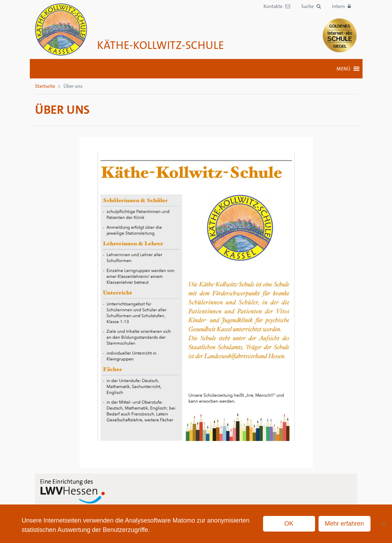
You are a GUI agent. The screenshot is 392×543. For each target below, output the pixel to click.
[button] (311, 6)
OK (289, 524)
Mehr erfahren (344, 524)
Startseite (45, 86)
